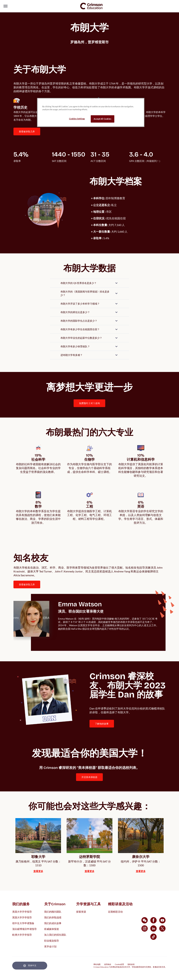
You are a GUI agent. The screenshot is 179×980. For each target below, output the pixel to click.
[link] (91, 6)
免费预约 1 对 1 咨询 (89, 403)
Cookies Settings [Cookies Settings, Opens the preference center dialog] (77, 119)
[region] (91, 112)
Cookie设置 (119, 964)
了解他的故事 (102, 724)
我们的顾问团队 (53, 911)
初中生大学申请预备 (23, 923)
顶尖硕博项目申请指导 (24, 929)
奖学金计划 (50, 946)
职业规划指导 (52, 940)
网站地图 (97, 964)
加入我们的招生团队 (55, 935)
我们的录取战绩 (53, 917)
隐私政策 (131, 964)
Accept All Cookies (102, 119)
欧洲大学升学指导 (22, 935)
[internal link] (89, 403)
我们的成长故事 (53, 923)
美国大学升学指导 (22, 911)
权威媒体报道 (52, 929)
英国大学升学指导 (22, 917)
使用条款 (108, 964)
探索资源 (81, 911)
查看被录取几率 (27, 131)
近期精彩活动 (115, 911)
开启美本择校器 (89, 777)
